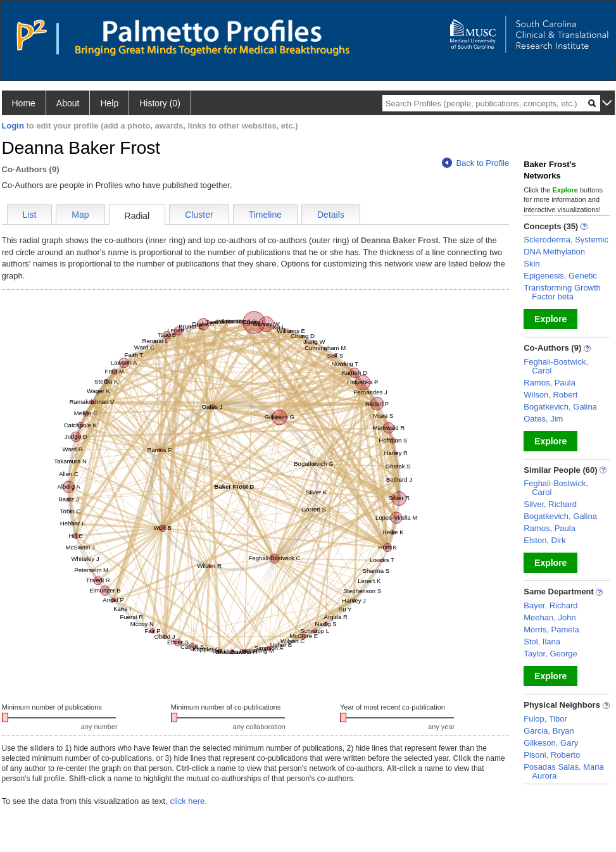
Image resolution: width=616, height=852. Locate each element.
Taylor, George (550, 654)
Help (109, 103)
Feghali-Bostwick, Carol (556, 366)
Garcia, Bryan (549, 731)
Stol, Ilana (542, 642)
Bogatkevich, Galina (560, 407)
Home (24, 103)
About (68, 103)
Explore (550, 319)
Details (331, 215)
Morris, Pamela (551, 630)
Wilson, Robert (550, 395)
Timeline (265, 215)
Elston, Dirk (544, 540)
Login (13, 126)
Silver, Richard (550, 504)
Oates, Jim (543, 419)
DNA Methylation (554, 252)
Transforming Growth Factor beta (562, 292)
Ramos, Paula (550, 383)
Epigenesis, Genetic (560, 276)
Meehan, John (550, 617)
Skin (531, 264)
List (30, 215)
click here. (188, 801)
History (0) (160, 103)
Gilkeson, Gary (551, 743)
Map (80, 215)
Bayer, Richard (550, 605)
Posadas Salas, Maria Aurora (563, 771)
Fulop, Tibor (545, 719)
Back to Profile (475, 163)
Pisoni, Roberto (552, 755)
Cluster (199, 215)
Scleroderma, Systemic (566, 240)
